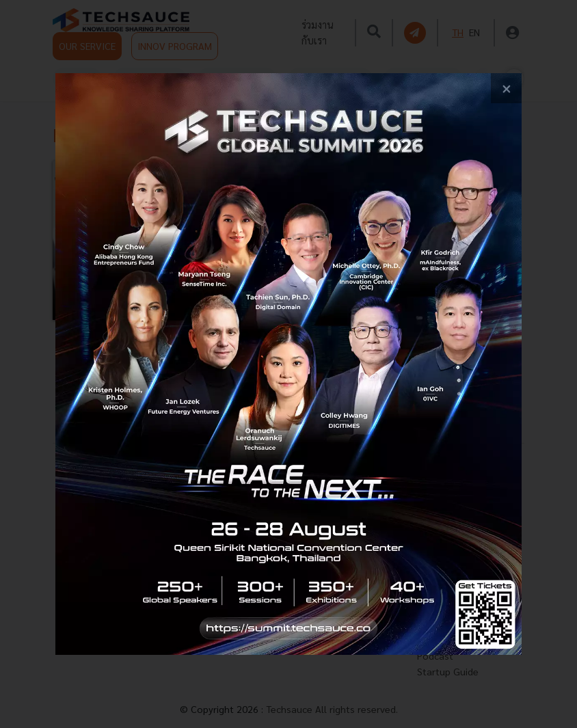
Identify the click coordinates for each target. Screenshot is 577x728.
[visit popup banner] (288, 364)
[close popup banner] (506, 89)
